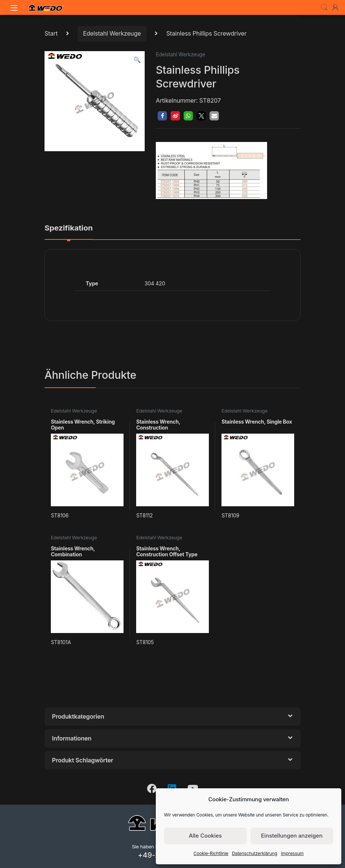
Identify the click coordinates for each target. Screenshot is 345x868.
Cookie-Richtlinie (211, 853)
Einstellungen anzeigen (292, 836)
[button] (137, 60)
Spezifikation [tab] (69, 228)
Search (324, 7)
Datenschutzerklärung (254, 853)
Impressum (292, 853)
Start (51, 33)
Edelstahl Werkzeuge (112, 33)
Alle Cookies (205, 836)
